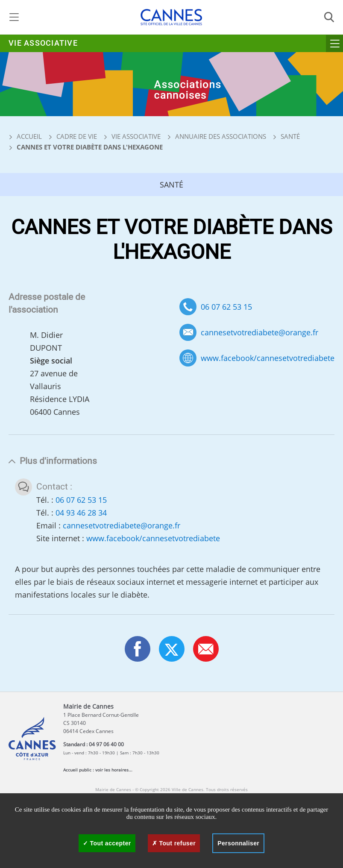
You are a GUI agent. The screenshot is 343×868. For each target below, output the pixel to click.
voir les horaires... (114, 770)
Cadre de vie (77, 136)
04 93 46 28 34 (81, 513)
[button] (206, 649)
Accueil (25, 136)
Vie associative (43, 43)
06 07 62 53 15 (226, 307)
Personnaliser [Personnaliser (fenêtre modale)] (238, 843)
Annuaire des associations (221, 136)
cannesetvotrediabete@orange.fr (259, 333)
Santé (290, 136)
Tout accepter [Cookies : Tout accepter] (107, 843)
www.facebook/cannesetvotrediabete (268, 358)
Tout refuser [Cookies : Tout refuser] (174, 843)
